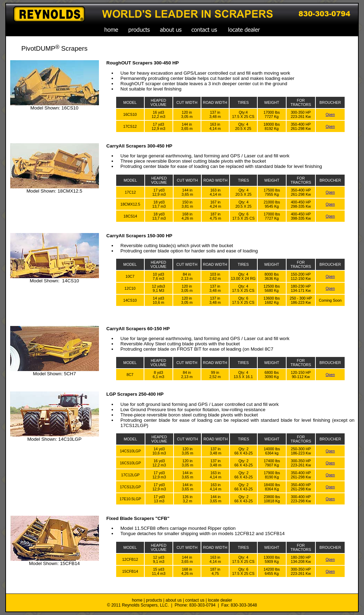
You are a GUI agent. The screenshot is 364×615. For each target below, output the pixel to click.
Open (330, 114)
